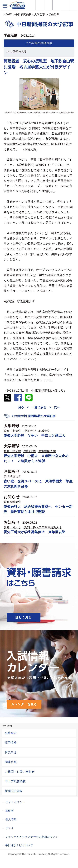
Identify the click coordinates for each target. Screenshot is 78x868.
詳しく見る (24, 617)
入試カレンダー (57, 5)
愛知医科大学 (12, 502)
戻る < (23, 407)
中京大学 (30, 431)
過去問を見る (65, 5)
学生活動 (54, 14)
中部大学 (30, 451)
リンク (10, 828)
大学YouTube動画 (74, 5)
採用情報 (11, 743)
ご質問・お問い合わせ (20, 772)
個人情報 (11, 819)
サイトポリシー (15, 802)
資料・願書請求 (40, 5)
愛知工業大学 (12, 431)
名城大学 (44, 431)
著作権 (9, 811)
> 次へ (55, 407)
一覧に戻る (39, 407)
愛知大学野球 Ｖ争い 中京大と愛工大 (34, 436)
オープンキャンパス (48, 5)
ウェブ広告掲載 (15, 781)
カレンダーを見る (24, 704)
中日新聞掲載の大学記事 (30, 14)
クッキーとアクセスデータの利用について (32, 837)
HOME (8, 14)
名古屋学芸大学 (17, 52)
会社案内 (11, 733)
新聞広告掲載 (14, 791)
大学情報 (31, 5)
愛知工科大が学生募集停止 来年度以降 (34, 532)
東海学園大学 (47, 451)
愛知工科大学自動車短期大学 (43, 527)
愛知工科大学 (12, 527)
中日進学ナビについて (19, 845)
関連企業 (11, 762)
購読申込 (11, 752)
